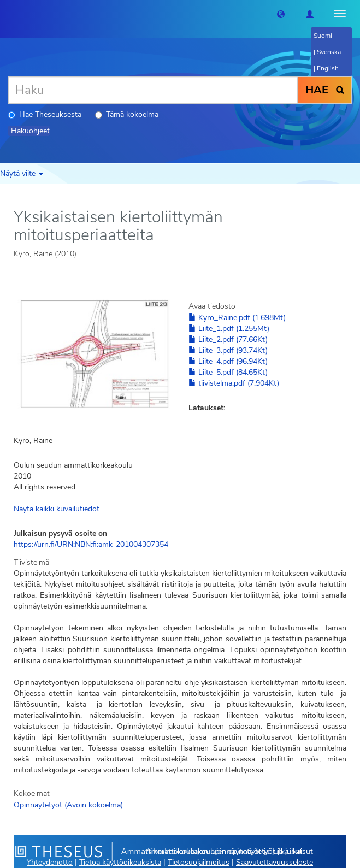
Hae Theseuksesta (45, 114)
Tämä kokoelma (127, 114)
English (328, 68)
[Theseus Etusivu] (8, 14)
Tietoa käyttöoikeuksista (120, 862)
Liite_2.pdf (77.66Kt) (228, 339)
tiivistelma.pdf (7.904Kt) (234, 383)
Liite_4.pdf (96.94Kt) (228, 361)
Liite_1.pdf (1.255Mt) (229, 329)
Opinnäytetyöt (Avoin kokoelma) (68, 805)
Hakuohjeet (30, 131)
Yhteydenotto (50, 862)
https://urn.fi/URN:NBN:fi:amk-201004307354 (91, 544)
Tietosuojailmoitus (199, 862)
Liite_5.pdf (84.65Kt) (228, 372)
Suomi (323, 36)
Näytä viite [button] (22, 173)
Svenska (329, 52)
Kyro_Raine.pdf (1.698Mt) (237, 318)
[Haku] (153, 90)
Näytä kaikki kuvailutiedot (57, 509)
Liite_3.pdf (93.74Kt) (228, 350)
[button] (281, 14)
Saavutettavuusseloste (275, 862)
